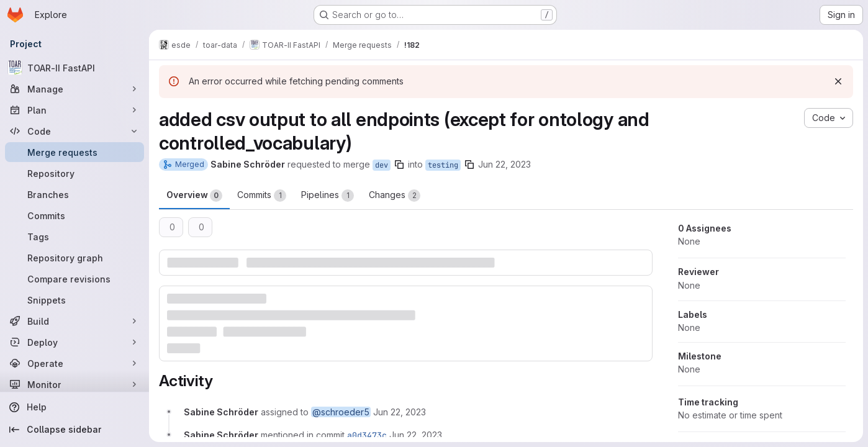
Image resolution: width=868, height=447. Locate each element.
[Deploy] (75, 342)
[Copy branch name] (399, 165)
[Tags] (75, 237)
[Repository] (75, 173)
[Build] (75, 321)
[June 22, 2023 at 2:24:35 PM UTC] (400, 412)
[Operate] (75, 363)
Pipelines (328, 196)
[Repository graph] (75, 258)
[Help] (75, 407)
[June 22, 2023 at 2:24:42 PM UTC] (416, 435)
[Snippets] (75, 300)
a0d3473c (367, 435)
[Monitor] (75, 384)
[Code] (75, 131)
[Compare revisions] (75, 279)
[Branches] (75, 194)
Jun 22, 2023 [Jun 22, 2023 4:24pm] (504, 164)
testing (443, 165)
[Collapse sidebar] (75, 430)
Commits (262, 196)
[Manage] (75, 89)
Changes (395, 196)
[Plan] (75, 110)
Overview (194, 196)
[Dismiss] (838, 81)
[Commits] (75, 215)
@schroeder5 (341, 412)
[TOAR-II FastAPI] (75, 68)
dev (382, 165)
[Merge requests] (75, 152)
